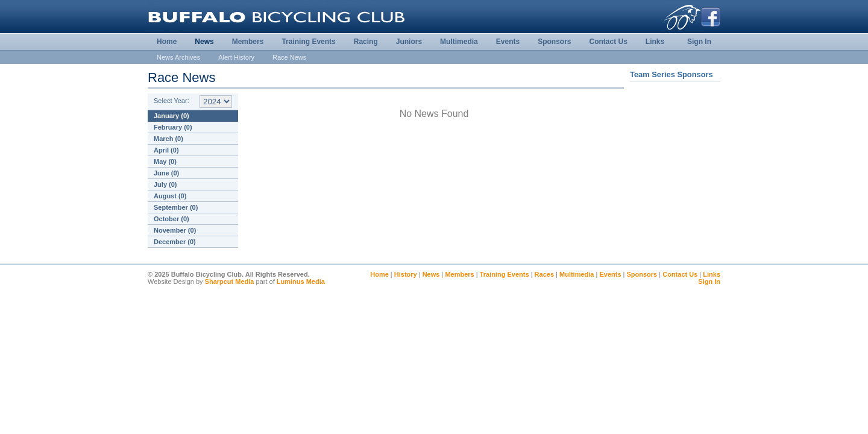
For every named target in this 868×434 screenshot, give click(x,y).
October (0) (171, 219)
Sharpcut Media (230, 281)
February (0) (173, 127)
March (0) (168, 139)
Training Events (308, 42)
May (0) (165, 162)
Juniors (409, 42)
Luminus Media (301, 281)
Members (248, 42)
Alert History (236, 57)
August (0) (170, 196)
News (204, 42)
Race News (289, 57)
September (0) (176, 207)
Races (544, 274)
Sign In (699, 42)
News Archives (178, 57)
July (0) (165, 184)
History (406, 274)
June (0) (166, 173)
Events (508, 42)
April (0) (166, 150)
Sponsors (554, 42)
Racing (366, 42)
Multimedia (459, 42)
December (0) (175, 242)
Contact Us (608, 42)
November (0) (175, 230)
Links (655, 42)
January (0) (171, 116)
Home (167, 42)
